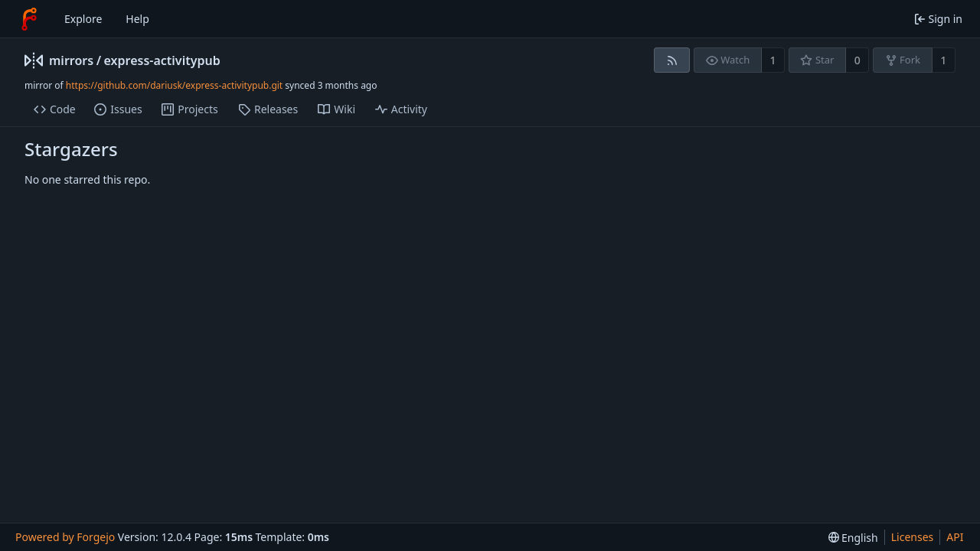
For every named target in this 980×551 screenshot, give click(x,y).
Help (137, 19)
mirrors (71, 60)
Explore (83, 19)
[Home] (29, 19)
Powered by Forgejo (65, 537)
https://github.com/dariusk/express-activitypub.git (174, 85)
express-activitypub (162, 60)
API (955, 537)
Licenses (913, 537)
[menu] (853, 538)
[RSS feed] (672, 60)
